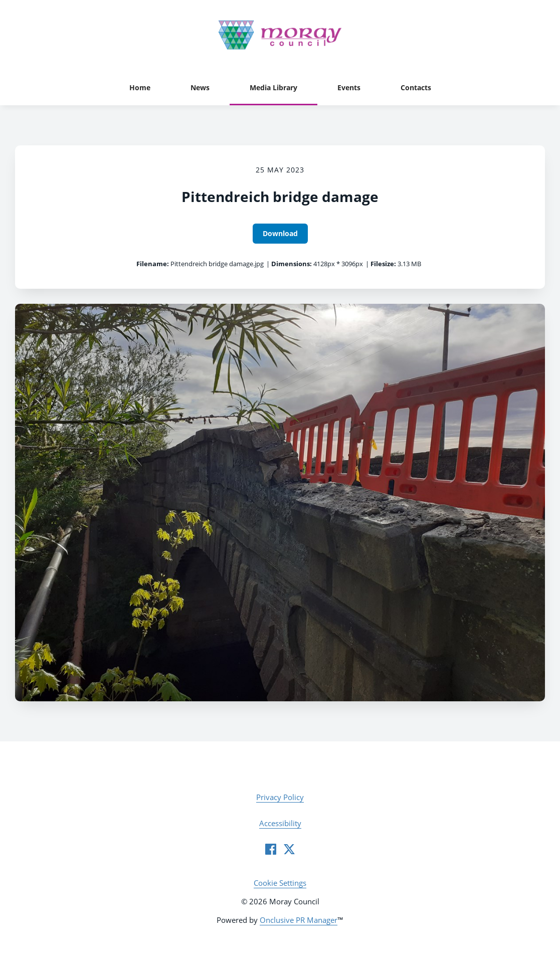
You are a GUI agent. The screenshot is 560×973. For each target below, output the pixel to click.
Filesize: (383, 264)
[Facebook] (271, 849)
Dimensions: (292, 264)
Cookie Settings (280, 883)
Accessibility (280, 823)
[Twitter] (289, 849)
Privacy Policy (280, 797)
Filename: (153, 264)
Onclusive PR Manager (299, 920)
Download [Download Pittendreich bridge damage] (280, 233)
